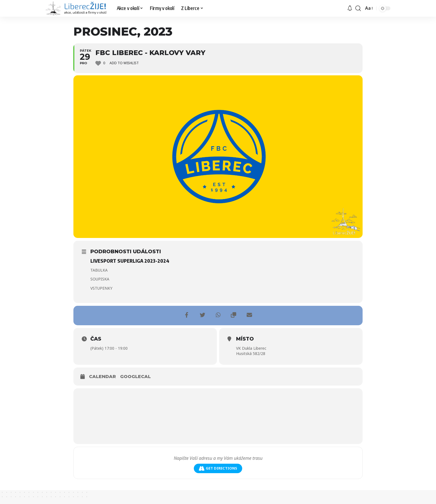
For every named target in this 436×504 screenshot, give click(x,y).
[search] (358, 8)
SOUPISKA (100, 279)
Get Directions (218, 468)
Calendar (102, 377)
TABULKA (99, 270)
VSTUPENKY (101, 288)
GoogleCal (135, 377)
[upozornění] (350, 8)
